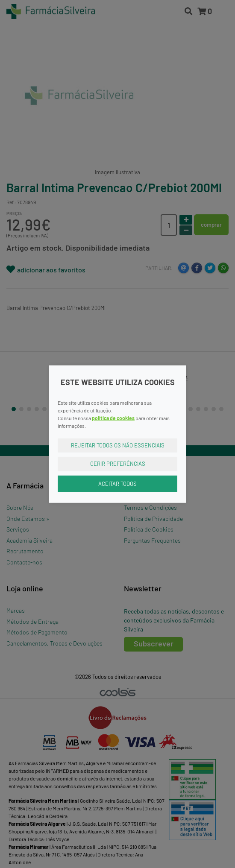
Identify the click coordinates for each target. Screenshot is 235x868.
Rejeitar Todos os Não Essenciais (118, 445)
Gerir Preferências (118, 464)
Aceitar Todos (117, 483)
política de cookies (113, 418)
